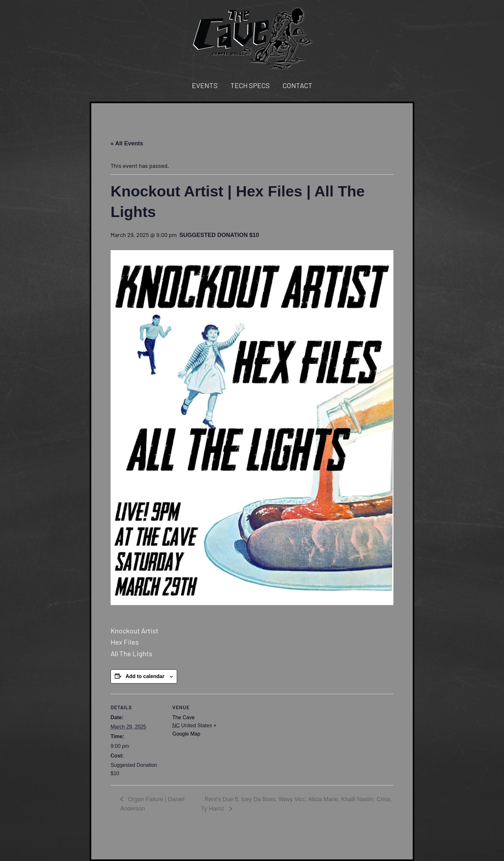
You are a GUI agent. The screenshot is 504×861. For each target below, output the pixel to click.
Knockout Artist (135, 630)
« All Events (127, 143)
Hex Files (125, 642)
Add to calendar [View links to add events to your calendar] (145, 676)
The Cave (183, 717)
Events (205, 85)
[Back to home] (252, 38)
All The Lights (131, 653)
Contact (297, 85)
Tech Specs (250, 85)
